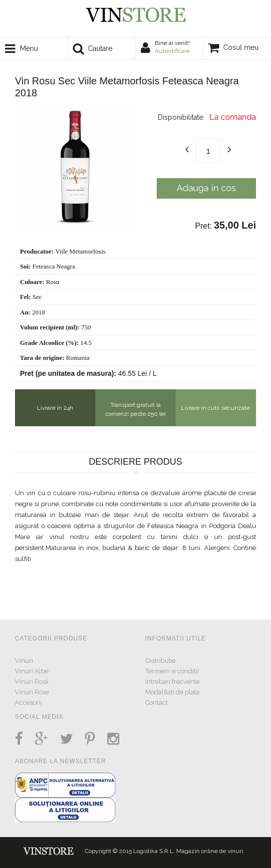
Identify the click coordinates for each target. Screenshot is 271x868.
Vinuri (24, 661)
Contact (156, 703)
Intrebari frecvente (172, 682)
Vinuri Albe (32, 671)
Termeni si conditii (172, 671)
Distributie (160, 661)
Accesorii (28, 703)
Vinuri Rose (32, 692)
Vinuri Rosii (32, 682)
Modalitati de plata (172, 692)
